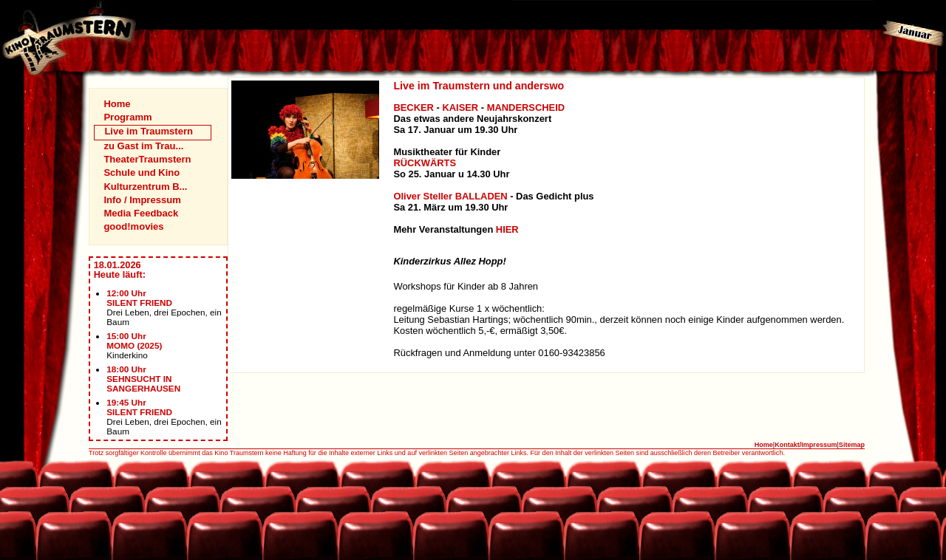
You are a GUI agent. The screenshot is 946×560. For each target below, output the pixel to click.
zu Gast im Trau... (143, 146)
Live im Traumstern (149, 131)
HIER (507, 229)
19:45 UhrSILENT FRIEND (139, 407)
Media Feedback (141, 213)
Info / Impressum (142, 200)
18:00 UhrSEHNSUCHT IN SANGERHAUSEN (143, 379)
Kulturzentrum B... (145, 187)
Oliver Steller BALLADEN (450, 196)
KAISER (460, 107)
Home (117, 104)
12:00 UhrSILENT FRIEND (139, 298)
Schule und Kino (142, 173)
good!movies (133, 226)
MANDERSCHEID (526, 107)
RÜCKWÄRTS (425, 163)
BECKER (414, 107)
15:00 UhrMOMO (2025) (134, 341)
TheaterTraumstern (147, 159)
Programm (127, 117)
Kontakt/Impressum (806, 445)
